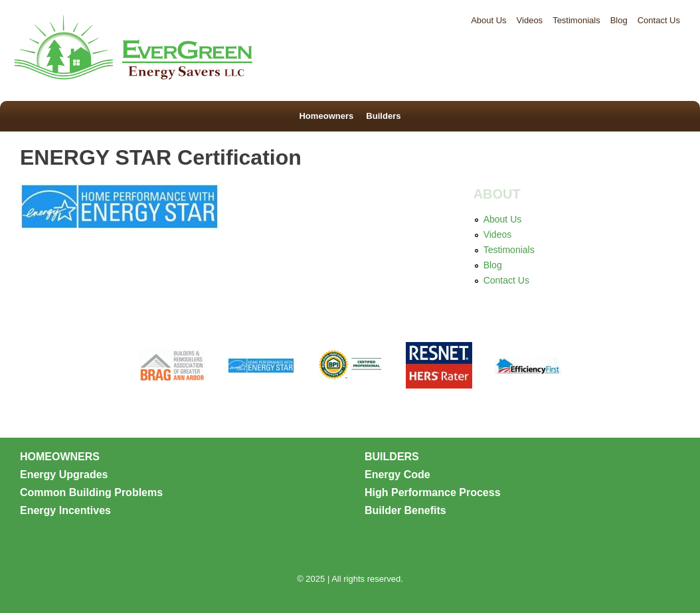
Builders (381, 116)
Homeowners (328, 116)
